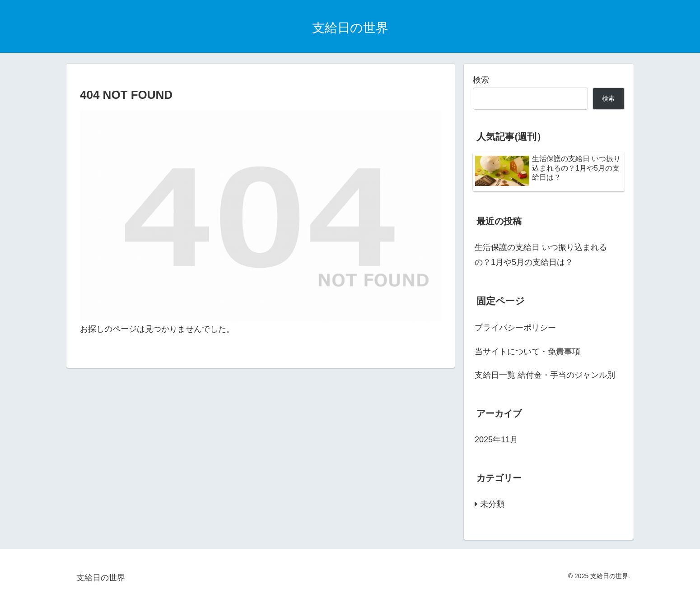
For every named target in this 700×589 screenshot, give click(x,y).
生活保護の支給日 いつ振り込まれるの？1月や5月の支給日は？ (541, 255)
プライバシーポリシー (515, 328)
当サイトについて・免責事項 (532, 352)
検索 (481, 80)
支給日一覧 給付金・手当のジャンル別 (545, 375)
